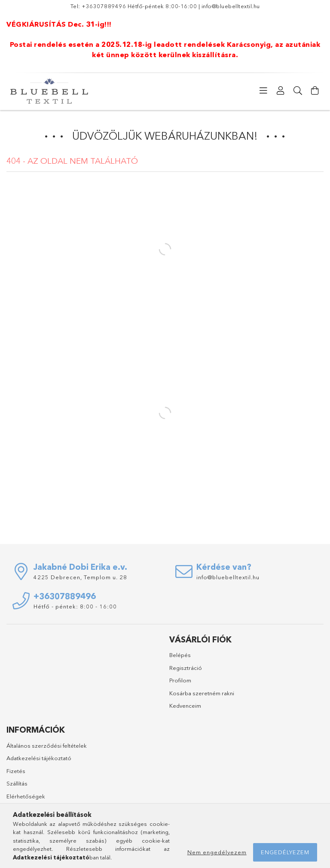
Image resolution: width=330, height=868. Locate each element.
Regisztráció (186, 668)
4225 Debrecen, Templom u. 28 (80, 577)
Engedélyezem (285, 852)
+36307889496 (104, 6)
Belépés (180, 655)
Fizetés (16, 771)
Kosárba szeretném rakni (202, 693)
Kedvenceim (185, 706)
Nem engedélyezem (217, 852)
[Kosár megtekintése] (315, 91)
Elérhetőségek (26, 796)
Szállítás (17, 783)
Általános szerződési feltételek (47, 746)
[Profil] (281, 91)
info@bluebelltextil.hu (231, 6)
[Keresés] (298, 91)
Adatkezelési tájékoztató (39, 758)
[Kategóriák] (263, 91)
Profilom (180, 680)
